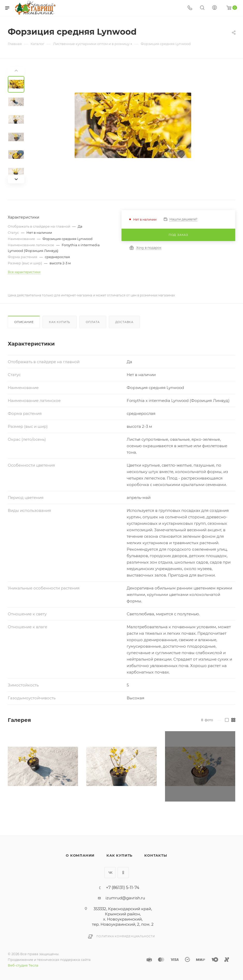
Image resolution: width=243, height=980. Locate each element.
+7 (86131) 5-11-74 (123, 888)
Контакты (156, 855)
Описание (24, 322)
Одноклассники (123, 873)
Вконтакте (110, 873)
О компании (80, 855)
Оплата (93, 322)
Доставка (124, 322)
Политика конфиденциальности (126, 936)
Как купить (60, 322)
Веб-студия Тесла (23, 965)
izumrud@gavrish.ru (125, 898)
